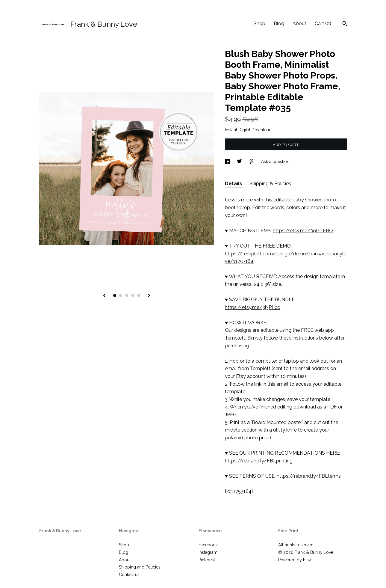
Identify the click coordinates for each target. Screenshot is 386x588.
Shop (259, 24)
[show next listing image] (149, 296)
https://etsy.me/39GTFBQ (303, 231)
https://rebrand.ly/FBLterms (309, 476)
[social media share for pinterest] (252, 162)
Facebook (208, 545)
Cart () (323, 24)
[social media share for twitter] (240, 162)
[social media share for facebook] (228, 162)
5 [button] (139, 295)
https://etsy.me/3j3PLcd (253, 307)
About (299, 24)
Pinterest (207, 560)
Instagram (208, 552)
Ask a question (275, 162)
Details (234, 184)
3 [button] (127, 295)
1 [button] (115, 295)
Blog (279, 24)
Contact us (129, 575)
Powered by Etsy (295, 560)
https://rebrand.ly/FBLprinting (259, 461)
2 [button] (121, 295)
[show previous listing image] (104, 296)
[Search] (345, 24)
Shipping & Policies (270, 184)
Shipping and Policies (140, 567)
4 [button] (133, 295)
